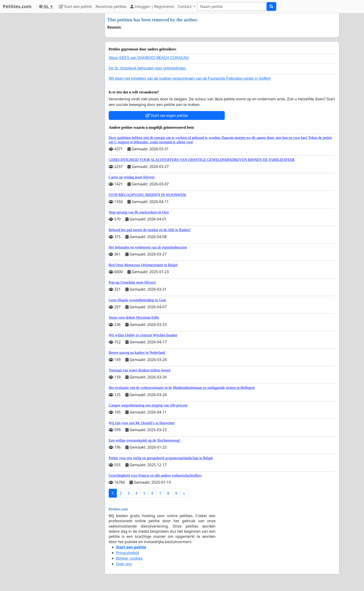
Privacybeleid (128, 553)
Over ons (124, 564)
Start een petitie (75, 7)
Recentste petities (111, 7)
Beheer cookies (129, 558)
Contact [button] (185, 7)
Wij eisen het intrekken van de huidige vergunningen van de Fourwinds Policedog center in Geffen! (190, 78)
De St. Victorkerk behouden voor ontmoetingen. (148, 68)
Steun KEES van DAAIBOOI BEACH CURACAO (149, 58)
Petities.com (17, 6)
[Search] (232, 7)
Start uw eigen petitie (167, 115)
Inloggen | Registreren (152, 7)
